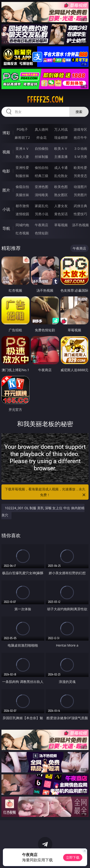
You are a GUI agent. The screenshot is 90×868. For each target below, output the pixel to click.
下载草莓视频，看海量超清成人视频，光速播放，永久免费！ (46, 492)
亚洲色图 (42, 187)
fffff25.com (45, 100)
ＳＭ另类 (80, 157)
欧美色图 (61, 187)
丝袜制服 (42, 157)
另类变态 (80, 176)
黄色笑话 (61, 214)
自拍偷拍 (42, 148)
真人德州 (42, 129)
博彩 (6, 133)
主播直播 (61, 157)
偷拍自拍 (42, 168)
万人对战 (61, 129)
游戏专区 (80, 129)
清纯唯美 (42, 195)
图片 (6, 190)
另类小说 (42, 214)
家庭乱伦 (42, 206)
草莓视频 (61, 225)
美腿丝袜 (22, 195)
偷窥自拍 (22, 187)
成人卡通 (61, 168)
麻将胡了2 (22, 137)
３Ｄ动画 (80, 148)
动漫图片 (80, 187)
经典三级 (42, 176)
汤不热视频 (80, 225)
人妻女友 (61, 206)
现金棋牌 (61, 137)
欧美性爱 (80, 168)
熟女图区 (61, 195)
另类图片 (80, 195)
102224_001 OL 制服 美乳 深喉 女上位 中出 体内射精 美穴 (43, 512)
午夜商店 (42, 225)
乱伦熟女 (61, 176)
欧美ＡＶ (61, 148)
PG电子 (22, 129)
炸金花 (42, 137)
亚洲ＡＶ (22, 148)
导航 (6, 228)
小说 (6, 209)
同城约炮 (22, 225)
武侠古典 (80, 206)
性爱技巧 (80, 214)
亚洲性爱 (22, 168)
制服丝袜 (22, 176)
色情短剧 (42, 233)
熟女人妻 (22, 157)
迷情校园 (22, 214)
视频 (6, 152)
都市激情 (22, 206)
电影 (6, 171)
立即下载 (73, 857)
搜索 (79, 112)
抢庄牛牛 (80, 137)
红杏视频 (22, 233)
